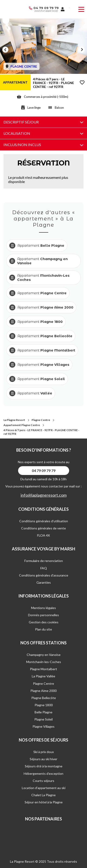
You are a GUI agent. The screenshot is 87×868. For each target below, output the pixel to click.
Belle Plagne (43, 712)
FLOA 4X (43, 535)
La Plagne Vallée (43, 676)
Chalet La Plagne (43, 795)
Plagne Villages (43, 726)
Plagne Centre (41, 420)
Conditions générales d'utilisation (44, 521)
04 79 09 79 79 (46, 8)
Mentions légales (43, 608)
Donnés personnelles (43, 615)
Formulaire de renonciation (44, 561)
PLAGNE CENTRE (24, 66)
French (69, 8)
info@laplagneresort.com (44, 495)
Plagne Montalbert (43, 669)
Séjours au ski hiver (43, 759)
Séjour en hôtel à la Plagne (44, 802)
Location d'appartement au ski (44, 788)
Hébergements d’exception (43, 773)
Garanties (44, 582)
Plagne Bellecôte (44, 698)
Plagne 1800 (44, 705)
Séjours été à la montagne (44, 766)
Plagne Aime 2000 (43, 691)
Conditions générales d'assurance (44, 575)
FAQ (44, 568)
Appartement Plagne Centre (22, 425)
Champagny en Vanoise (44, 655)
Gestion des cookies (44, 622)
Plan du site (43, 629)
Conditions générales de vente (43, 528)
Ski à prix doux (44, 752)
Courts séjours (43, 781)
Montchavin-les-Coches (44, 662)
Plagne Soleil (43, 719)
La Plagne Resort (14, 420)
